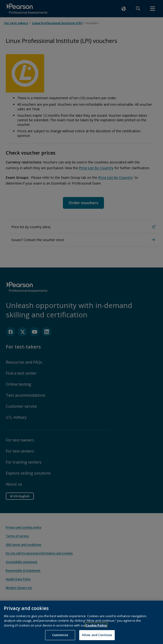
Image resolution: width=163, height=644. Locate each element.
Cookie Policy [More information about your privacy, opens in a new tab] (96, 630)
